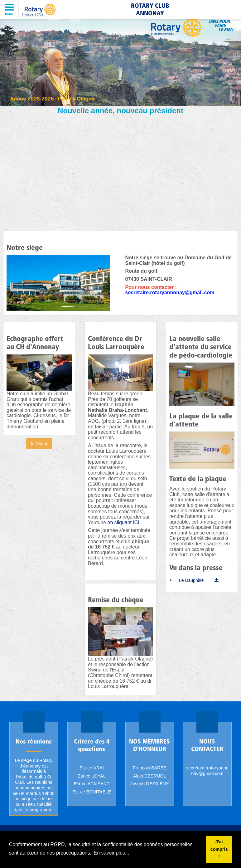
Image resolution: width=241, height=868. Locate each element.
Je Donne (39, 444)
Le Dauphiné (191, 580)
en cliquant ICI (123, 522)
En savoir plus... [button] (112, 853)
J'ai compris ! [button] (219, 849)
